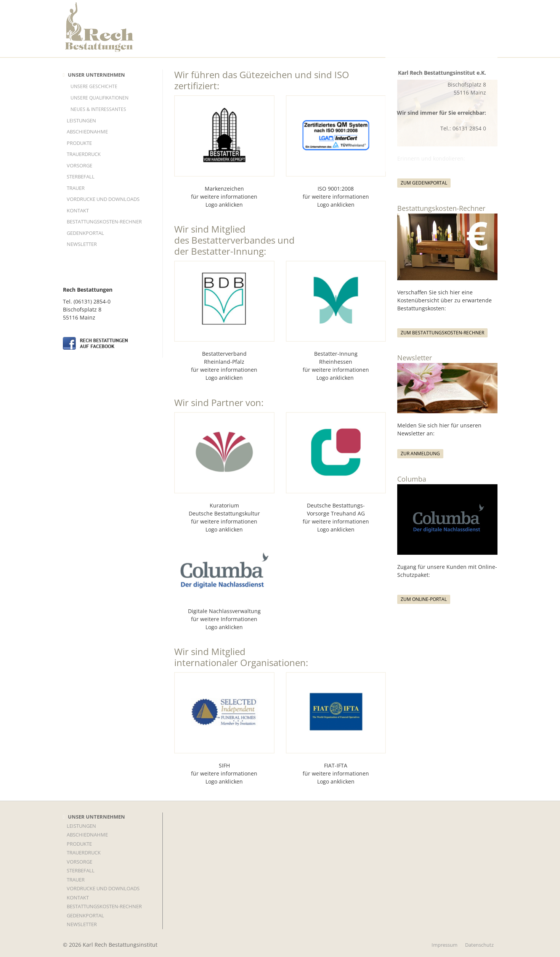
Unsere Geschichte (94, 86)
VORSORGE (79, 165)
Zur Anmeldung (420, 454)
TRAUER (76, 188)
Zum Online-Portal (424, 599)
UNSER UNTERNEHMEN (96, 75)
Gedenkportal (85, 233)
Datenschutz (479, 945)
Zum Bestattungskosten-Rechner (442, 333)
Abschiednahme (87, 132)
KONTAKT (78, 210)
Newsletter (82, 244)
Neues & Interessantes (98, 109)
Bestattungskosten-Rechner (104, 222)
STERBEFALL (81, 177)
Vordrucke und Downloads (103, 199)
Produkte (79, 143)
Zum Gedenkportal (424, 183)
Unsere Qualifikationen (99, 98)
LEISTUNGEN (81, 120)
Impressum (444, 945)
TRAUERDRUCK (84, 154)
